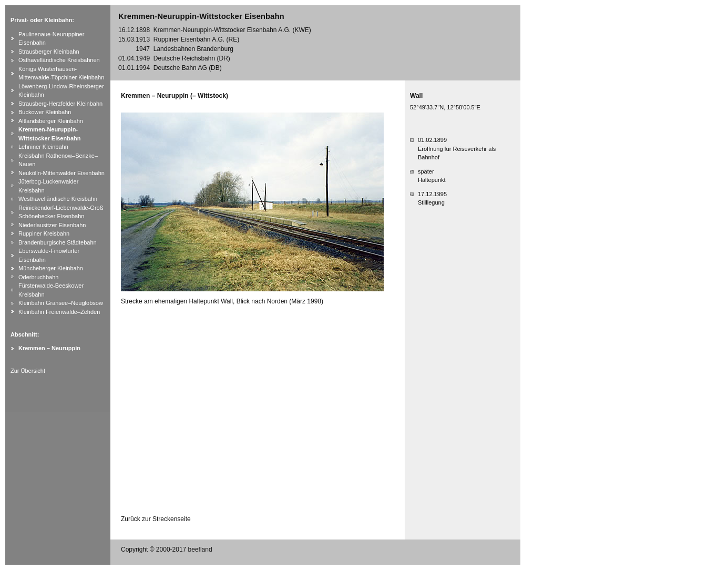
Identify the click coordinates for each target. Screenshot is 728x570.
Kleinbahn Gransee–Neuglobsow (61, 303)
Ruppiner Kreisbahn (44, 233)
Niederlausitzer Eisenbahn (52, 225)
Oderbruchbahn (38, 277)
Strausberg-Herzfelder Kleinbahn (60, 104)
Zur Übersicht (28, 371)
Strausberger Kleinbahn (49, 52)
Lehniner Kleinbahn (43, 147)
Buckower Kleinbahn (45, 112)
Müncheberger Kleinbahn (51, 268)
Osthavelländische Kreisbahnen (59, 60)
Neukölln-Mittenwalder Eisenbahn (61, 173)
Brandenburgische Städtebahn (58, 242)
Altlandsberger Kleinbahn (51, 121)
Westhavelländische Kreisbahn (58, 199)
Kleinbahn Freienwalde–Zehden (59, 312)
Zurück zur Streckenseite (156, 519)
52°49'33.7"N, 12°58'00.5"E (445, 107)
